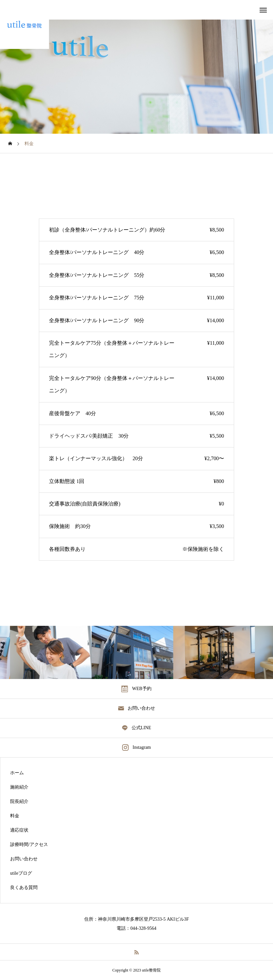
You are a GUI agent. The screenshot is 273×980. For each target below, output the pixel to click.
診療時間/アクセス (29, 845)
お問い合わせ (24, 859)
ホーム (17, 773)
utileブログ (21, 873)
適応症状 (19, 830)
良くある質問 (24, 888)
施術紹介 (19, 787)
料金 (15, 816)
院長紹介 (19, 802)
